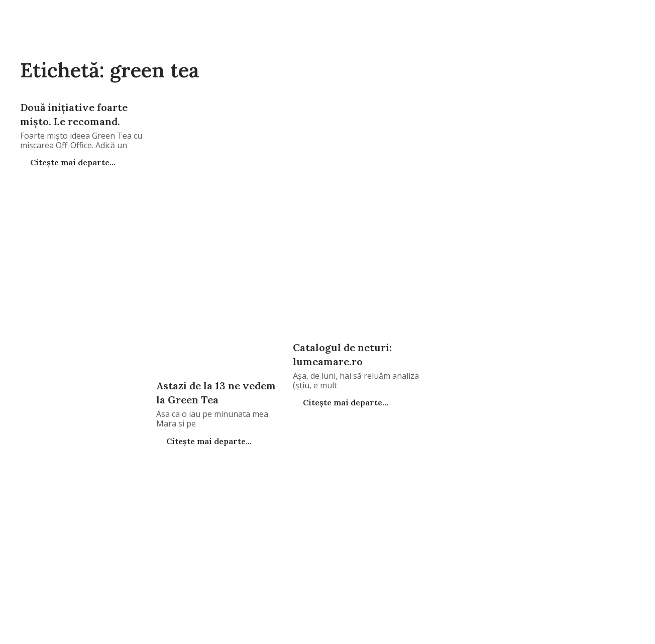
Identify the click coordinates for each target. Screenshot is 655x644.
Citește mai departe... (72, 162)
